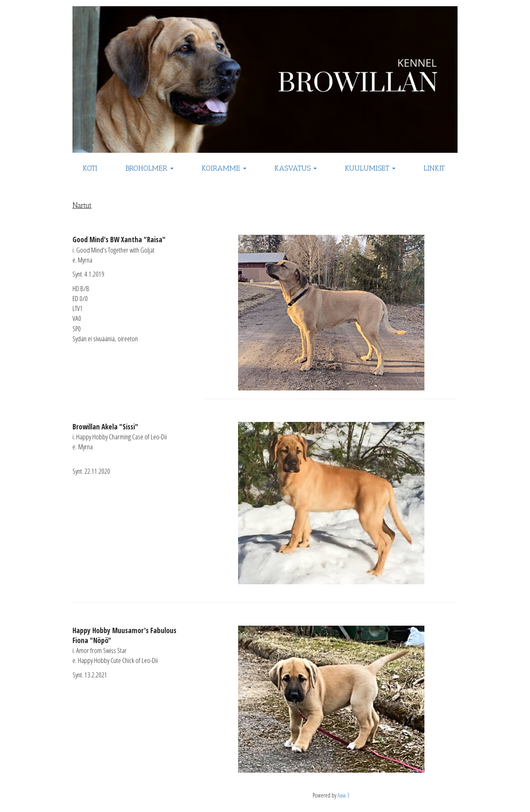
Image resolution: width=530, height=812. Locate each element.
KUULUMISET (370, 168)
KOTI (90, 168)
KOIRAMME (224, 168)
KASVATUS (296, 168)
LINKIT (434, 168)
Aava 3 (343, 795)
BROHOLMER (149, 168)
